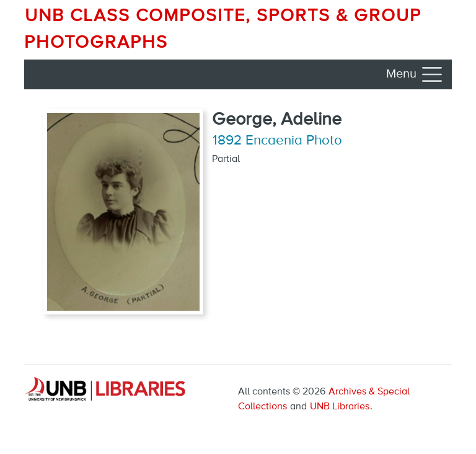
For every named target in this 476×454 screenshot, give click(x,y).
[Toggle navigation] (415, 74)
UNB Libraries (340, 407)
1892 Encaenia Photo (277, 141)
